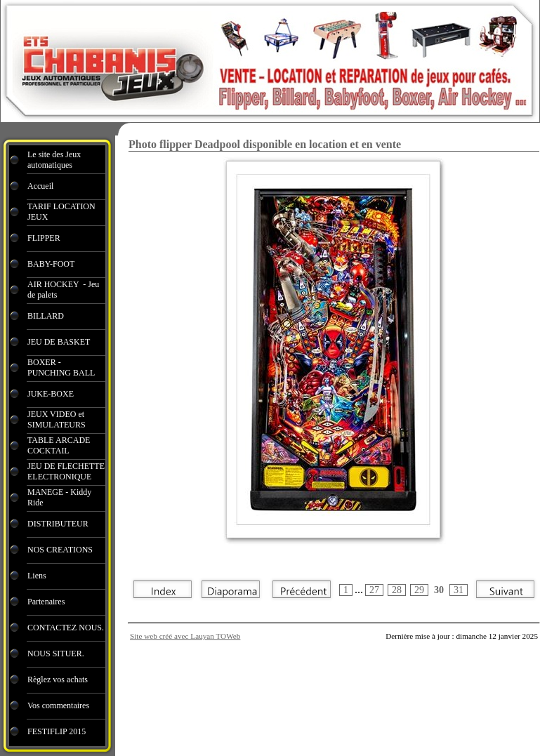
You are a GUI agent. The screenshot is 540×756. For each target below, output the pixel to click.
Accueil (40, 186)
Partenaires (47, 602)
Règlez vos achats (58, 679)
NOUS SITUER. (56, 654)
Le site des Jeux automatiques (54, 160)
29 (419, 590)
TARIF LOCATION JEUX (61, 212)
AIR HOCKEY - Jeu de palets (63, 290)
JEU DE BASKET (59, 342)
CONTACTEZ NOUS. (66, 628)
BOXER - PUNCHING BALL (61, 367)
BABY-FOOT (51, 264)
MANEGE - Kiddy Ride (59, 497)
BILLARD (46, 316)
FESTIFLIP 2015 (57, 731)
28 (397, 590)
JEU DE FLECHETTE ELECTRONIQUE (66, 471)
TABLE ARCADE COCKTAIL (59, 445)
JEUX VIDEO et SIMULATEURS (57, 419)
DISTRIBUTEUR (58, 524)
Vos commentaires (58, 705)
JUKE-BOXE (51, 394)
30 (439, 590)
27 (374, 590)
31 (459, 590)
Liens (37, 576)
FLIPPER (44, 238)
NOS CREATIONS (60, 550)
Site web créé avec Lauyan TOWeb (185, 636)
